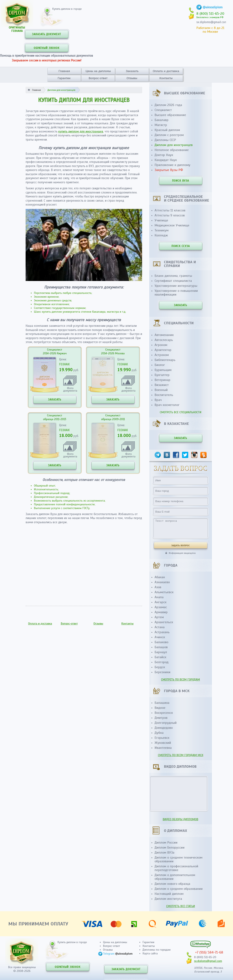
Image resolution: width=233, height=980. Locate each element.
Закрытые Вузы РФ (169, 170)
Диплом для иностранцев (174, 145)
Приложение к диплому (172, 165)
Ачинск (160, 637)
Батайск (160, 657)
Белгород (162, 662)
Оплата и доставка (166, 71)
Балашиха (162, 703)
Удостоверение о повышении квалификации (176, 293)
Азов (158, 587)
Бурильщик (163, 370)
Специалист (163, 110)
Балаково (161, 642)
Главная (64, 71)
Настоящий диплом (169, 894)
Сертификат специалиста (173, 281)
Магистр (161, 125)
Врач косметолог (167, 405)
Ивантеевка (163, 748)
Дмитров (161, 718)
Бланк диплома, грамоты (173, 276)
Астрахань (162, 632)
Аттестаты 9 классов (170, 215)
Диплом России (166, 843)
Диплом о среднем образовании (179, 889)
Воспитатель (164, 395)
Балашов (161, 647)
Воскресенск (164, 713)
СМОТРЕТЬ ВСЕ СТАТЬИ (181, 906)
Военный (161, 390)
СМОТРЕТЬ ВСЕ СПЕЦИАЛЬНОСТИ (181, 412)
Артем (159, 617)
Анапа (159, 597)
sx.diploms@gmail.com (212, 22)
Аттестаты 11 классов (170, 210)
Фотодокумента (70, 389)
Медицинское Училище (172, 225)
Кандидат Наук (166, 160)
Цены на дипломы (98, 71)
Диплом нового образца (172, 884)
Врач (158, 400)
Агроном (161, 345)
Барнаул (161, 652)
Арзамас (161, 607)
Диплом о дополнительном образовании (175, 877)
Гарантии (64, 78)
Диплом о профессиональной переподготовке (176, 868)
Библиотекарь (165, 360)
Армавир (161, 612)
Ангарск (160, 602)
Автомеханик (164, 335)
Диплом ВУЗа (164, 853)
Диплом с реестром (169, 135)
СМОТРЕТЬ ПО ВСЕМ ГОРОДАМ (180, 680)
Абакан (160, 577)
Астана (160, 627)
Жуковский (163, 743)
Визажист (162, 385)
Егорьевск (162, 738)
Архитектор (163, 350)
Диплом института (168, 899)
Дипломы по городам (157, 950)
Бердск (160, 667)
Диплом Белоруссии (170, 848)
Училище (161, 220)
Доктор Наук (164, 155)
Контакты (166, 78)
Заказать (132, 71)
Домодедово (164, 728)
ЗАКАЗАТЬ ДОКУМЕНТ (46, 34)
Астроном (162, 355)
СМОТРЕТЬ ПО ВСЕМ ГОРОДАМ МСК (181, 755)
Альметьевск (164, 592)
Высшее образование (170, 115)
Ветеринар (162, 380)
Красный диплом (167, 130)
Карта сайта (150, 953)
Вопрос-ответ (98, 78)
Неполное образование (172, 150)
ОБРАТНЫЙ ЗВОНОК (47, 48)
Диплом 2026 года (168, 105)
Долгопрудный (166, 723)
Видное (160, 708)
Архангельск (164, 622)
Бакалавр (162, 120)
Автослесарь (164, 340)
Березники (162, 672)
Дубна (159, 733)
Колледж (161, 235)
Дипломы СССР (165, 140)
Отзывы (132, 78)
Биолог (160, 365)
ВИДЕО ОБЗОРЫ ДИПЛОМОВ (180, 819)
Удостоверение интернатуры (176, 286)
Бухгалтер (162, 375)
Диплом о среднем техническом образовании (178, 859)
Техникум (162, 230)
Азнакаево (162, 582)
